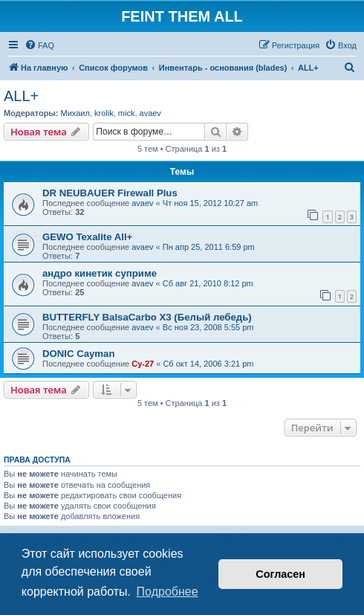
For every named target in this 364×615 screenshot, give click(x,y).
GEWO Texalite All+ (87, 237)
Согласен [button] (280, 574)
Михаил (75, 113)
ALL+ (21, 96)
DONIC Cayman (78, 354)
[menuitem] (39, 45)
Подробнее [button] (168, 592)
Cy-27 (143, 364)
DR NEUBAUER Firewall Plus (110, 193)
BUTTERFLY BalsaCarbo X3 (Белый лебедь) (147, 317)
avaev (150, 113)
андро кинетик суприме (100, 273)
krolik (104, 113)
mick (127, 113)
